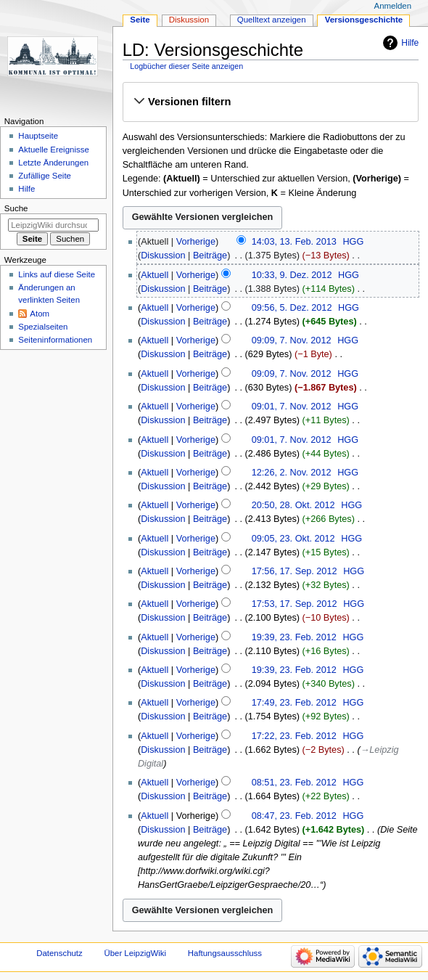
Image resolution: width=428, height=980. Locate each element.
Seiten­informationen (55, 340)
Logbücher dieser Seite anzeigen (186, 66)
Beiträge (210, 256)
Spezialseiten (43, 327)
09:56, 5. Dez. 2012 (292, 308)
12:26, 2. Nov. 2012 (292, 473)
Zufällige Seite (45, 176)
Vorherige (196, 242)
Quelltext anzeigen (272, 20)
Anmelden (393, 6)
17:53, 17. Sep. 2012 (295, 604)
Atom (40, 314)
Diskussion (163, 256)
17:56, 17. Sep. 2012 (295, 571)
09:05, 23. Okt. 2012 (293, 539)
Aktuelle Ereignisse (53, 150)
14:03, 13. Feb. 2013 (294, 242)
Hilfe (410, 43)
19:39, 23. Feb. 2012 (294, 637)
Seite (140, 20)
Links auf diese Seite (57, 274)
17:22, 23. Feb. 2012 (294, 736)
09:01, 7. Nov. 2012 (292, 407)
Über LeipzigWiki (135, 953)
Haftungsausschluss (225, 953)
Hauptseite (38, 136)
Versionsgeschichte (364, 20)
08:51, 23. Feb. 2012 (294, 783)
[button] (270, 102)
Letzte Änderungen (53, 163)
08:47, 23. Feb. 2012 (294, 816)
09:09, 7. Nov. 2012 (292, 340)
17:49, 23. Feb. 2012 (294, 703)
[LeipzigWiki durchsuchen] (53, 225)
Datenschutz (59, 953)
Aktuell (155, 275)
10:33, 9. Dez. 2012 (292, 275)
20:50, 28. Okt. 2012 (293, 505)
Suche (16, 208)
